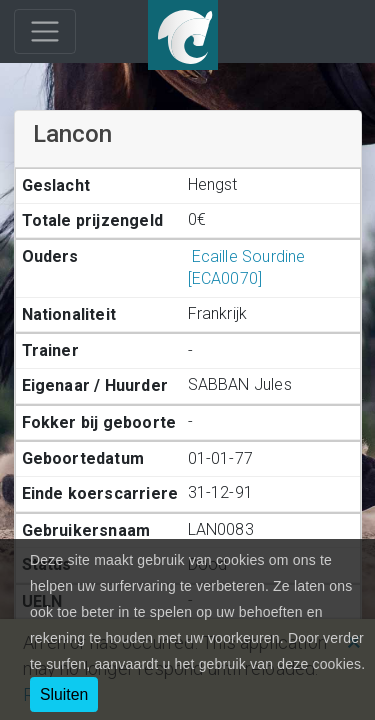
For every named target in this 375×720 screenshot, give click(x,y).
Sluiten (64, 694)
